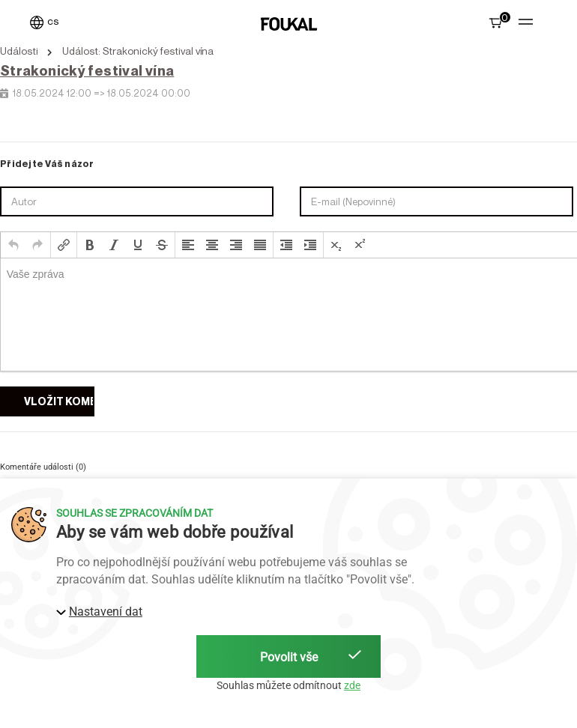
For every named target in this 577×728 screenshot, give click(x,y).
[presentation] (13, 245)
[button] (13, 245)
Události (19, 51)
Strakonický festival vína (87, 70)
